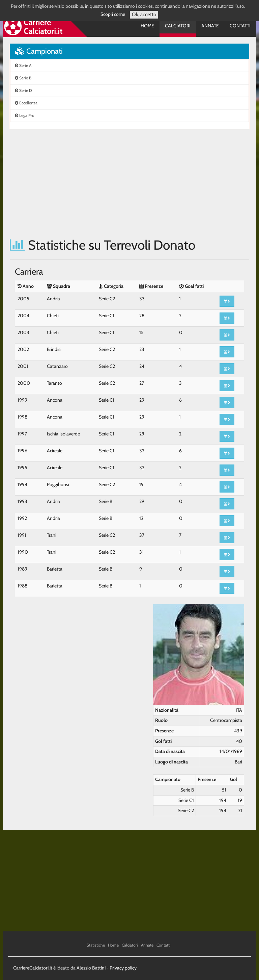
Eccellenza (26, 103)
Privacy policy (123, 968)
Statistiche (96, 945)
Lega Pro (25, 115)
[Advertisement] (129, 183)
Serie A (23, 65)
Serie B (23, 78)
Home (147, 26)
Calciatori (178, 26)
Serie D (23, 90)
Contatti (240, 26)
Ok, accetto (144, 15)
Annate (210, 26)
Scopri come (113, 14)
